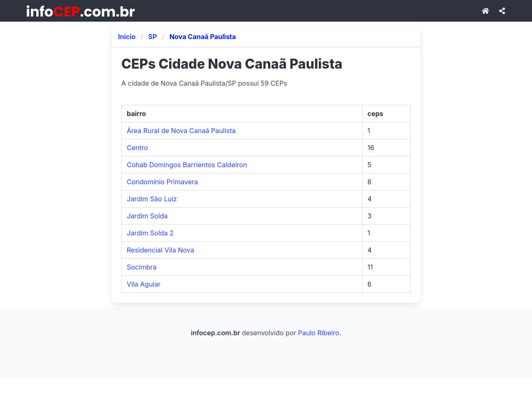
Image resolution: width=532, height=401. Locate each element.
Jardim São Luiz (152, 199)
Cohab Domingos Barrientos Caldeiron (187, 165)
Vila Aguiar (144, 284)
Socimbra (142, 267)
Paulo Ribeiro (319, 333)
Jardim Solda (147, 216)
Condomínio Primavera (163, 182)
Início (127, 37)
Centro (137, 148)
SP (153, 37)
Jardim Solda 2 (150, 233)
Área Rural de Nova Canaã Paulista (181, 131)
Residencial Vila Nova (160, 250)
